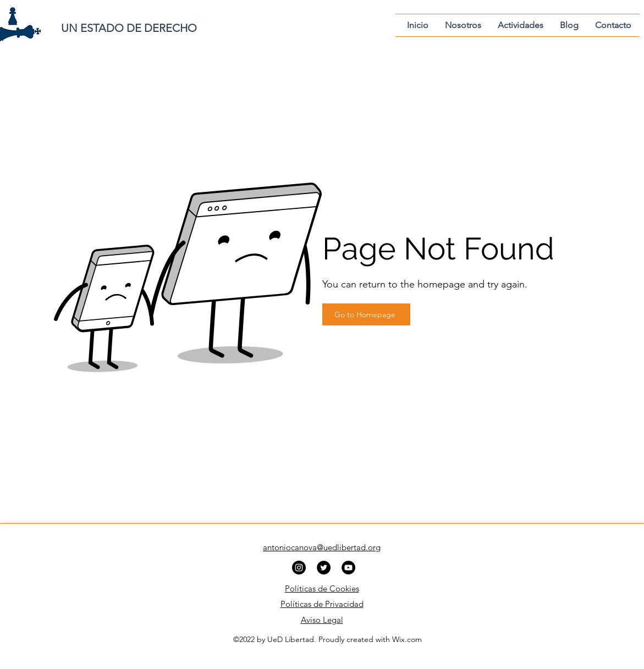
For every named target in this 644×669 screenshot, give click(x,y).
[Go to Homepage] (366, 314)
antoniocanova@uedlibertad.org (322, 547)
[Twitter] (324, 568)
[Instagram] (299, 568)
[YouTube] (348, 568)
